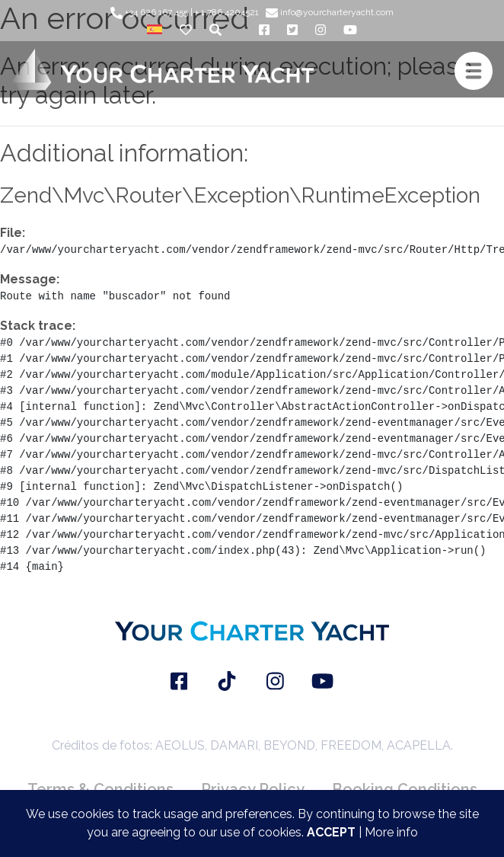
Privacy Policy (253, 789)
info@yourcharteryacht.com (330, 12)
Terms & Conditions (100, 789)
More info (391, 832)
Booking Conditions (405, 789)
